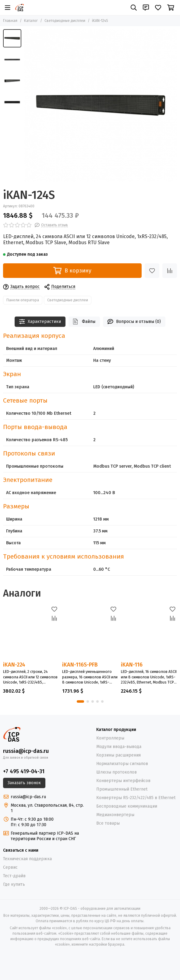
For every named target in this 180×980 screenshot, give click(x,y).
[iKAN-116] (149, 633)
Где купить (14, 884)
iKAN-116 (132, 665)
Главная (10, 21)
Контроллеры (110, 738)
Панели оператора (23, 300)
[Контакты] (146, 8)
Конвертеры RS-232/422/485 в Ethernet (136, 798)
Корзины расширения (118, 755)
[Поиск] (134, 8)
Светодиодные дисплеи (65, 21)
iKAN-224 (14, 665)
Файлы (84, 322)
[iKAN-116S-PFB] (90, 633)
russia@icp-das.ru (26, 751)
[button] (80, 701)
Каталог (31, 21)
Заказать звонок (24, 783)
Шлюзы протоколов (116, 772)
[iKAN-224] (31, 633)
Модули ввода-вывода (119, 747)
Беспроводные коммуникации (127, 806)
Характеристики (40, 322)
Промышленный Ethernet (122, 789)
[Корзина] (171, 8)
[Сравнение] (170, 271)
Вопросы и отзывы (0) (134, 322)
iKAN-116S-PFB (80, 665)
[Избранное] (158, 8)
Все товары (108, 823)
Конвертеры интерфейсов (123, 781)
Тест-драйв (14, 876)
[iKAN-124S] (101, 105)
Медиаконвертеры (115, 815)
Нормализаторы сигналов (122, 764)
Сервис (10, 867)
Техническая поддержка (27, 859)
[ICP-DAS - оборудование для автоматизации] (19, 8)
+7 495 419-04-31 (24, 771)
